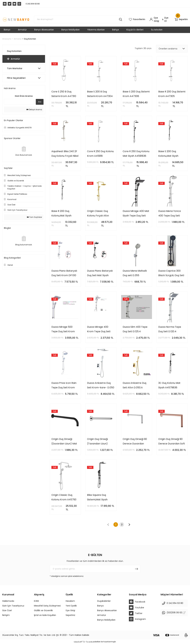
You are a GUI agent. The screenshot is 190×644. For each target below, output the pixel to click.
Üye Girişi (70, 610)
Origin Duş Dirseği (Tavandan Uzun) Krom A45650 (97, 442)
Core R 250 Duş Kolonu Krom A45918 (100, 154)
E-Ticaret (88, 642)
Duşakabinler (104, 601)
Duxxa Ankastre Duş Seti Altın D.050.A (135, 385)
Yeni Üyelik (71, 606)
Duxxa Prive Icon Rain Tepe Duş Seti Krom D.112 (64, 386)
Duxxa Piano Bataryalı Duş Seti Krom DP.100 (64, 273)
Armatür (102, 615)
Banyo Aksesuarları (107, 610)
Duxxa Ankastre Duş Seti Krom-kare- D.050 (101, 385)
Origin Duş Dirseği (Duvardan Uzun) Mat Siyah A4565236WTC (64, 442)
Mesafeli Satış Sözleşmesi (47, 606)
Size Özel (7, 610)
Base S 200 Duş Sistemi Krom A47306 (136, 94)
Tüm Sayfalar (34, 217)
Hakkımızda (8, 601)
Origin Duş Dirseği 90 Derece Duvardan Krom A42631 (135, 442)
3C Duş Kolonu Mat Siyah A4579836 (169, 385)
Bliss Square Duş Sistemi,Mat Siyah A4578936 (97, 498)
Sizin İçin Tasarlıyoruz (13, 606)
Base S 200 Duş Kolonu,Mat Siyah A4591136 (168, 154)
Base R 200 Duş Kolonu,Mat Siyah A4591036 (61, 214)
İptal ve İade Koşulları (45, 615)
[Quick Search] (19, 102)
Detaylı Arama (34, 110)
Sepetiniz (70, 615)
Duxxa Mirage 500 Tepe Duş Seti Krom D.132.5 (63, 329)
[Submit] (136, 569)
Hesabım (70, 601)
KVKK (36, 601)
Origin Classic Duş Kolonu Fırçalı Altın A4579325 (98, 214)
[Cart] (181, 19)
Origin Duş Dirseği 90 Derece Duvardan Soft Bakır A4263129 (172, 442)
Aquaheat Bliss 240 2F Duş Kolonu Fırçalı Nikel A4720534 (65, 154)
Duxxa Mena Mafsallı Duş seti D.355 (135, 273)
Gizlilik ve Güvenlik (43, 610)
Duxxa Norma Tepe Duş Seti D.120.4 (170, 329)
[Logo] (16, 19)
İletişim (6, 615)
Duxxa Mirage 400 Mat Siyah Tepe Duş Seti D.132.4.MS (136, 214)
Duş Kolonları (30, 39)
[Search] (79, 19)
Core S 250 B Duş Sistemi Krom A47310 (64, 94)
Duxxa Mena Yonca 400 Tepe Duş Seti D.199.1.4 (170, 214)
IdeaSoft (78, 642)
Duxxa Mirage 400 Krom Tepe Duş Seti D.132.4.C (99, 329)
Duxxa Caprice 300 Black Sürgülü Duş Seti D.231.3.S (171, 273)
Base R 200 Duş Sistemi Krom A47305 (172, 94)
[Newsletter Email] (95, 569)
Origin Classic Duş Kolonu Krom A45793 (64, 497)
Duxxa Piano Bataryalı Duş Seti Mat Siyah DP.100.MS (100, 273)
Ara (40, 102)
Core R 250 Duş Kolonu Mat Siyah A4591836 (136, 154)
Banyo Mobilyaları (106, 620)
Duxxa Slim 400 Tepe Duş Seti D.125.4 (135, 329)
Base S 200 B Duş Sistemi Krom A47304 (100, 94)
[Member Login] (156, 19)
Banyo (100, 606)
